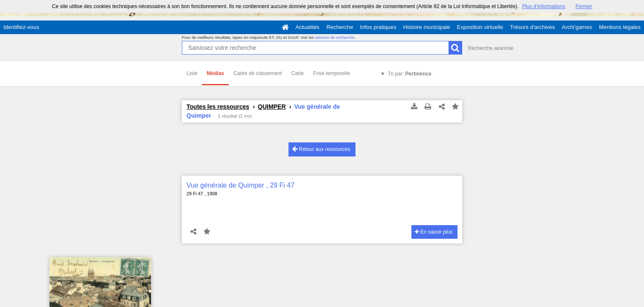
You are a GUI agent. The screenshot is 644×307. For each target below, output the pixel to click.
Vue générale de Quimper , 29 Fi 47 (240, 185)
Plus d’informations (543, 6)
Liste (192, 73)
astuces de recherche (335, 37)
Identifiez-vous (21, 27)
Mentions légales (620, 27)
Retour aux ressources (321, 149)
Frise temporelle (332, 73)
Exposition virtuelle (480, 27)
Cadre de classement (258, 73)
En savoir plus (434, 232)
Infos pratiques (378, 27)
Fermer (584, 6)
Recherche (340, 27)
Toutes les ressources (218, 107)
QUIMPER (272, 107)
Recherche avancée (491, 48)
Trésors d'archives (532, 27)
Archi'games (577, 27)
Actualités (307, 27)
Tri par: (410, 74)
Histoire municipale (427, 27)
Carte (297, 73)
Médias (215, 73)
